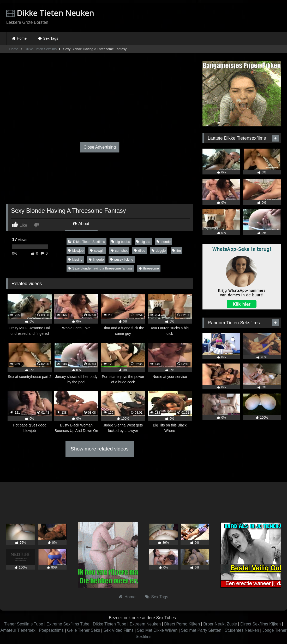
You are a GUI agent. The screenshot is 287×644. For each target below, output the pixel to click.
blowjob (76, 251)
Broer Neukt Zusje (220, 624)
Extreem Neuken (145, 624)
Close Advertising (100, 147)
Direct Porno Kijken (182, 624)
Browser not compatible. (220, 16)
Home (22, 38)
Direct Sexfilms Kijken (261, 624)
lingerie (96, 259)
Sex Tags (51, 38)
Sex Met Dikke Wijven (157, 630)
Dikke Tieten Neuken (50, 13)
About (81, 224)
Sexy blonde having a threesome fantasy (100, 268)
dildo (140, 251)
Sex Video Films (118, 630)
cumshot (119, 251)
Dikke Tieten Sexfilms (41, 49)
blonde (164, 242)
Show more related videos (100, 449)
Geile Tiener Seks (83, 630)
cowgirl (97, 251)
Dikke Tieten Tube (110, 624)
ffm (177, 251)
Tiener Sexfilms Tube (24, 624)
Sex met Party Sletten (201, 630)
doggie (159, 251)
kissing (75, 259)
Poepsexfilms (51, 630)
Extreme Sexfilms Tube (68, 624)
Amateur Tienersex (18, 630)
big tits (143, 242)
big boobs (121, 242)
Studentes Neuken (242, 630)
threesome (149, 268)
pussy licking (122, 259)
